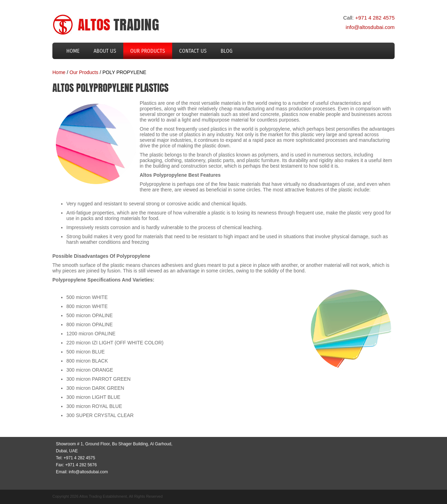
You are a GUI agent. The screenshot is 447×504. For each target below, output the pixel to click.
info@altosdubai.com (370, 27)
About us (105, 51)
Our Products (148, 51)
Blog (227, 51)
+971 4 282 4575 (375, 18)
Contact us (193, 51)
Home (73, 51)
